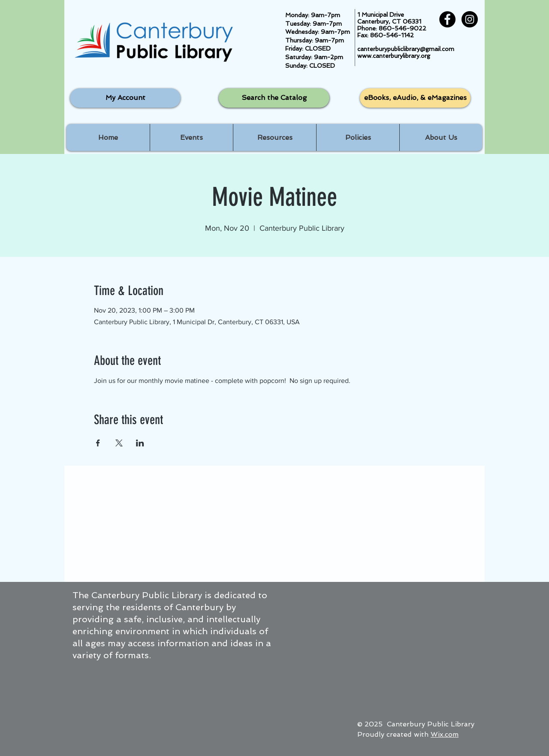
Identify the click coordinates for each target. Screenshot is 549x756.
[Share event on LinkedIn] (140, 443)
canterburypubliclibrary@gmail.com (406, 49)
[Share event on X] (119, 443)
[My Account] (125, 98)
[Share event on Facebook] (98, 443)
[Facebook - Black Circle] (447, 19)
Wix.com (445, 734)
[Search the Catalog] (274, 98)
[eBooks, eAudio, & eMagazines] (415, 98)
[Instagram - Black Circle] (470, 19)
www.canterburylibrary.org (394, 56)
